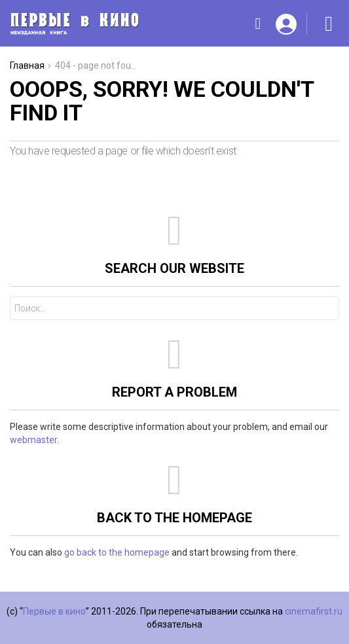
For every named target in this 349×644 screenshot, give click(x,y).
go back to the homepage (117, 552)
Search (326, 310)
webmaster (33, 440)
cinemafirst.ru (314, 611)
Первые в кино (54, 611)
